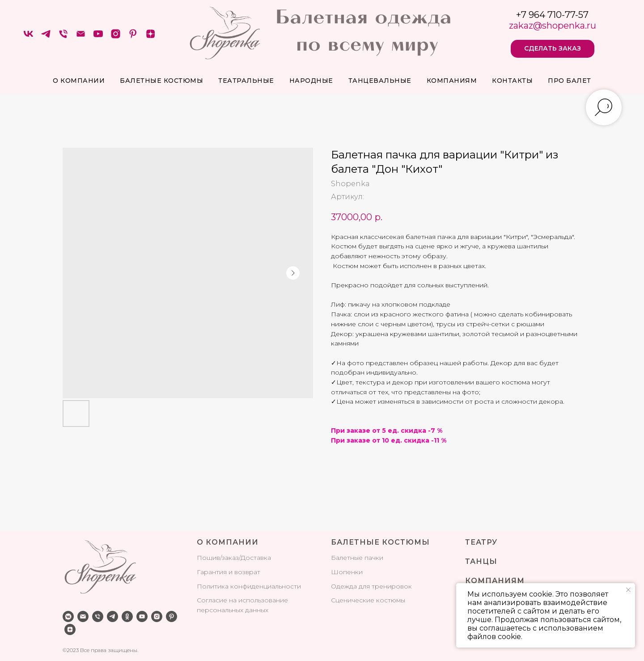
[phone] (98, 616)
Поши (207, 558)
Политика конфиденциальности (249, 586)
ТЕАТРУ (481, 542)
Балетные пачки (357, 558)
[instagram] (116, 37)
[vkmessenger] (68, 616)
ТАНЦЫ (481, 561)
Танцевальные (380, 81)
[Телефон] (63, 37)
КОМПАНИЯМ (495, 581)
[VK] (28, 37)
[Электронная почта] (81, 37)
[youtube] (98, 37)
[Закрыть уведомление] (628, 590)
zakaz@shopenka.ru (553, 26)
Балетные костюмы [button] (161, 81)
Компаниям (452, 81)
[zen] (150, 37)
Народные (311, 81)
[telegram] (46, 37)
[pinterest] (133, 37)
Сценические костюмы (368, 600)
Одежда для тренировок (371, 586)
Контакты (512, 81)
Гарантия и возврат (229, 572)
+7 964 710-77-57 (552, 15)
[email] (83, 616)
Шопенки (347, 572)
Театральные (246, 81)
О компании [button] (79, 81)
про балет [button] (570, 81)
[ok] (127, 616)
